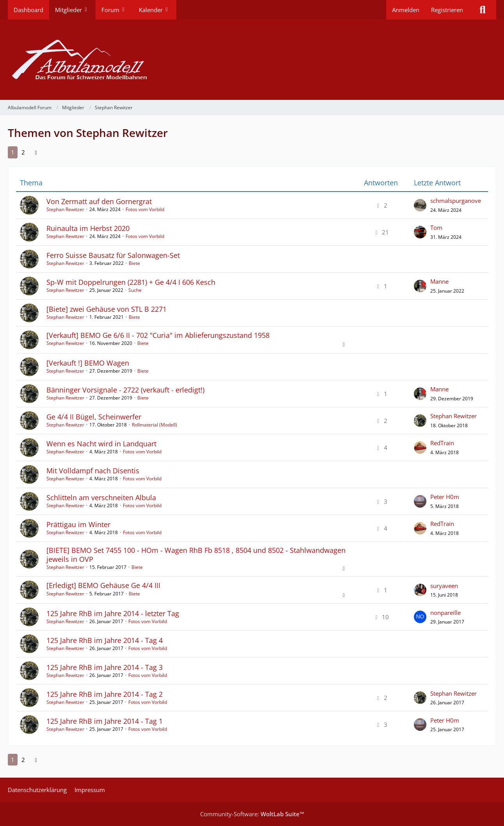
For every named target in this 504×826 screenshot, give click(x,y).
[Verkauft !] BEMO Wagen (88, 363)
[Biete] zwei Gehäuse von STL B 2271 (106, 309)
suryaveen (444, 586)
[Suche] (483, 10)
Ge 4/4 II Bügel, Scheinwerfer (94, 417)
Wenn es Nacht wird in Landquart (101, 444)
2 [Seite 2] (23, 152)
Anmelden (406, 10)
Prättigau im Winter (78, 524)
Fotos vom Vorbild (145, 209)
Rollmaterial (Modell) (154, 425)
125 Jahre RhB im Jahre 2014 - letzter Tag (113, 613)
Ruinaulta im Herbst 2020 (88, 228)
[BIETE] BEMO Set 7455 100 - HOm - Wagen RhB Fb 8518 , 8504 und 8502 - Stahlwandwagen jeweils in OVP (196, 555)
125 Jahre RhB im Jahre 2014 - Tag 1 (105, 721)
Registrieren (447, 10)
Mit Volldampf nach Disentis (93, 471)
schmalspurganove (456, 201)
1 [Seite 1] (13, 152)
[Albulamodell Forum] (252, 60)
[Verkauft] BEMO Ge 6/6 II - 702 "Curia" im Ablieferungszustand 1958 (158, 335)
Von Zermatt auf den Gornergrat (99, 201)
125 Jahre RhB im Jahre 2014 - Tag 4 (105, 640)
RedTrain (442, 443)
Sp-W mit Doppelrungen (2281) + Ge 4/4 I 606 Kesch (131, 282)
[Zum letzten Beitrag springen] (420, 205)
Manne (439, 281)
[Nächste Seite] (36, 152)
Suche (135, 290)
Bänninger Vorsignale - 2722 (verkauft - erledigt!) (125, 390)
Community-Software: (252, 814)
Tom (436, 227)
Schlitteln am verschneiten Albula (101, 497)
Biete (134, 263)
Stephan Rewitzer (65, 209)
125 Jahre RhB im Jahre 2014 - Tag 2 (105, 694)
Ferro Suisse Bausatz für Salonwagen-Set (113, 255)
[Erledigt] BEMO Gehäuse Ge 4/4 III (103, 585)
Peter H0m (445, 497)
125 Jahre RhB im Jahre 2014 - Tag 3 (105, 667)
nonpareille (445, 613)
